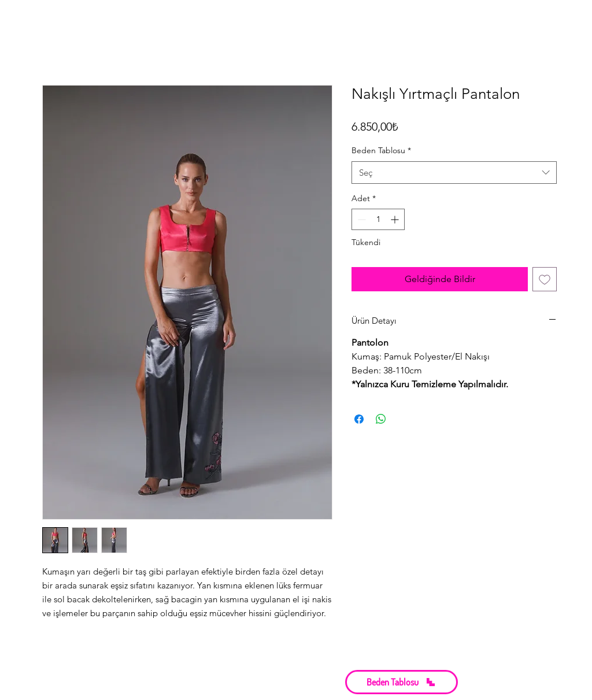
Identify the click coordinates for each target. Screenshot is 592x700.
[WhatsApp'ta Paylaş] (381, 419)
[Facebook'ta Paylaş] (359, 419)
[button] (402, 682)
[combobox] (454, 173)
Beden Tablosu (381, 150)
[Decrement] (360, 219)
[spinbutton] (378, 219)
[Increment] (396, 219)
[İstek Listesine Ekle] (545, 279)
